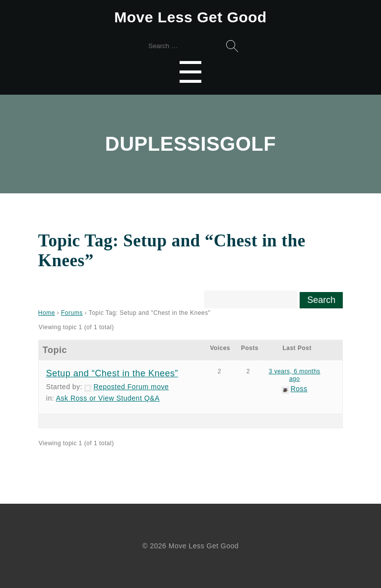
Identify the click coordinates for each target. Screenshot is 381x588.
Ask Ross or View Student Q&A (108, 398)
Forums (72, 313)
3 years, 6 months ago (295, 375)
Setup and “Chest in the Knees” (112, 373)
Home (47, 313)
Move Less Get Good (190, 17)
